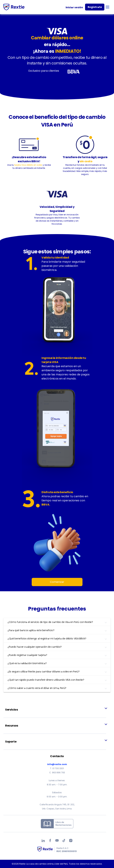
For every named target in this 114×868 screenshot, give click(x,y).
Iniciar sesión (74, 7)
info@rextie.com (57, 764)
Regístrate (95, 7)
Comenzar (57, 582)
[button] (57, 622)
